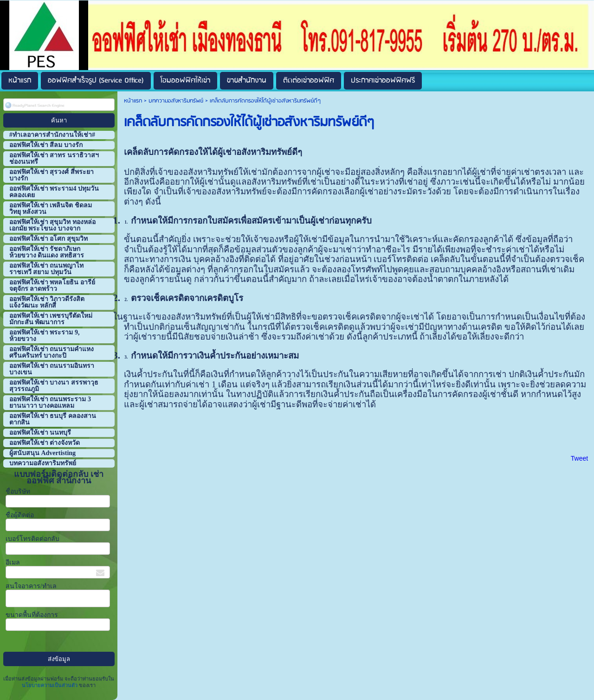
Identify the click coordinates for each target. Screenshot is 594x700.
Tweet (579, 458)
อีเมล (13, 562)
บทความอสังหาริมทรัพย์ (176, 101)
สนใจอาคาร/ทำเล (31, 586)
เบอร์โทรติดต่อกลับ (32, 539)
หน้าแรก (133, 101)
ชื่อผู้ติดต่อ (20, 515)
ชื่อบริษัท (18, 491)
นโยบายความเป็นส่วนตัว (50, 685)
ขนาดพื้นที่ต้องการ (32, 615)
